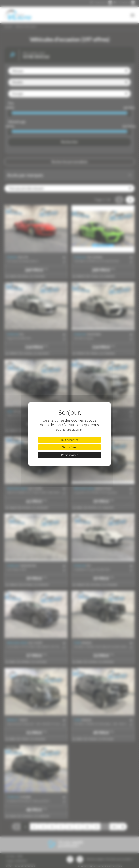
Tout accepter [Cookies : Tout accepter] (69, 440)
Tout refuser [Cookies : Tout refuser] (69, 447)
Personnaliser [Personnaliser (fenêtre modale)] (69, 455)
